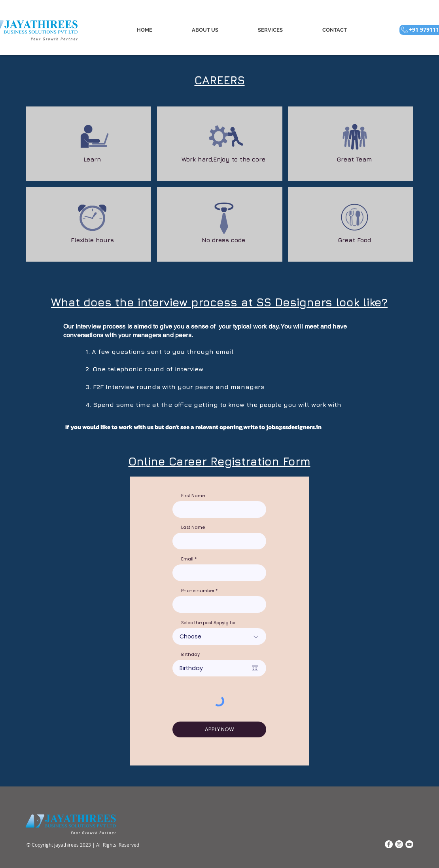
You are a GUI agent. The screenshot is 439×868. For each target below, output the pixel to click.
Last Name (193, 527)
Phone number (198, 591)
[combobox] (219, 604)
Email (187, 559)
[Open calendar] (255, 668)
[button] (270, 30)
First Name (193, 496)
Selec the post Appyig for (208, 623)
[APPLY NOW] (219, 729)
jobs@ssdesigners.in (294, 427)
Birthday (190, 654)
